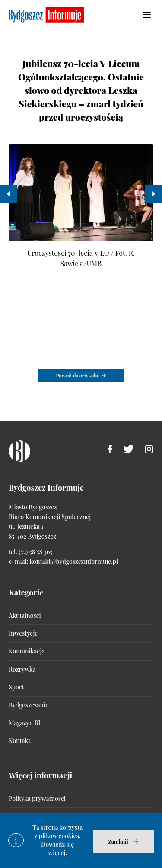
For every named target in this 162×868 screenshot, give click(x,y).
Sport (16, 687)
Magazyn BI (24, 723)
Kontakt (19, 741)
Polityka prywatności (37, 799)
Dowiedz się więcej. (57, 849)
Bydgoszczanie (29, 705)
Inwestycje (23, 633)
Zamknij (118, 842)
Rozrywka (22, 669)
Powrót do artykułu (77, 375)
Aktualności (25, 616)
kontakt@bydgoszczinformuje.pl (74, 561)
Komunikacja (27, 651)
